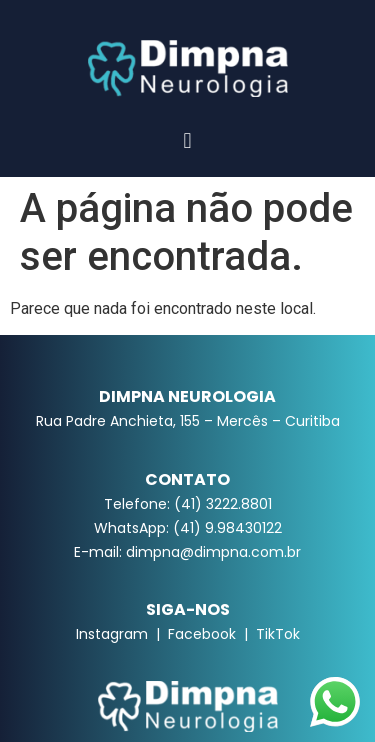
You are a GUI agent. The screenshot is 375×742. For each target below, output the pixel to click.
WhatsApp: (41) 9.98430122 (188, 528)
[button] (187, 140)
